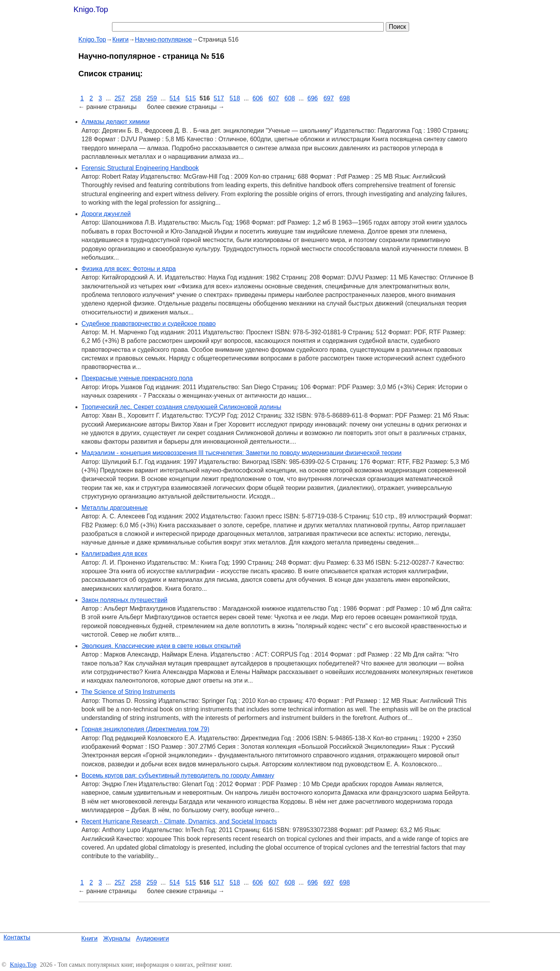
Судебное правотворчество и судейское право (149, 324)
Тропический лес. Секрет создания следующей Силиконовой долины (182, 407)
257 (120, 98)
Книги (89, 939)
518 (235, 98)
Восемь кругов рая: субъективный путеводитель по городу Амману (178, 775)
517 (219, 98)
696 (313, 98)
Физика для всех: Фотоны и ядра (129, 269)
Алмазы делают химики (116, 122)
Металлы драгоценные (115, 508)
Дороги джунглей (106, 214)
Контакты (17, 937)
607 (274, 98)
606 (258, 98)
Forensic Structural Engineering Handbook (140, 168)
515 (191, 98)
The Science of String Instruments (129, 692)
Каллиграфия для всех (115, 554)
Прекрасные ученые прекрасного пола (137, 378)
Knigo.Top (91, 9)
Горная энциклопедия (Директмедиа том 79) (146, 729)
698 (345, 98)
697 (329, 98)
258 (136, 98)
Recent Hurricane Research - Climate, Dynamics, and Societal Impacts (179, 821)
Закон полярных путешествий (125, 600)
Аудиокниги (153, 939)
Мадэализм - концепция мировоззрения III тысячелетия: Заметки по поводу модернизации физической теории (242, 453)
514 (175, 98)
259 (152, 98)
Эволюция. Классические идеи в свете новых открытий (161, 646)
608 (290, 98)
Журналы (117, 939)
